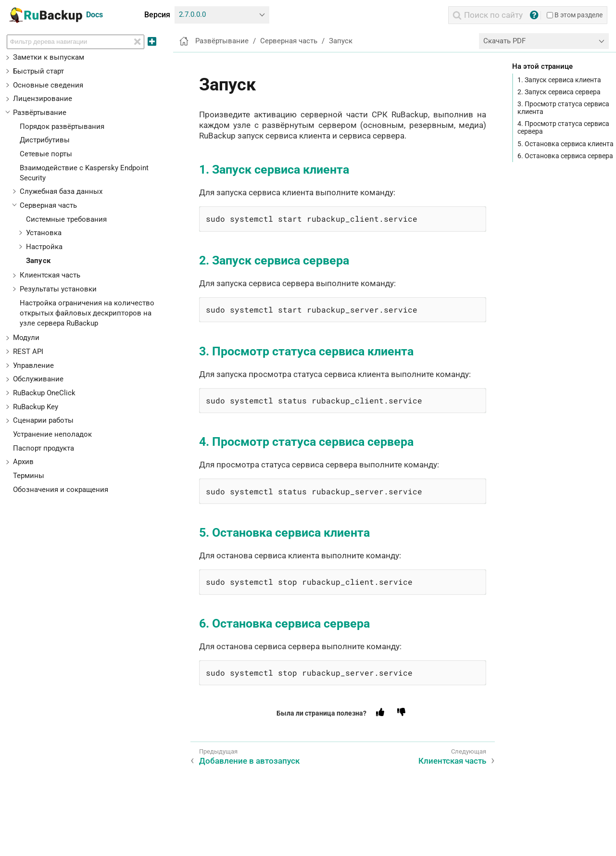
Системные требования (66, 219)
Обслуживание (38, 379)
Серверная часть (48, 205)
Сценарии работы (43, 420)
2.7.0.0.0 (192, 14)
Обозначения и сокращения (61, 490)
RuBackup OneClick (44, 393)
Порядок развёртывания (62, 126)
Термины (29, 476)
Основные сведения (48, 85)
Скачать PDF (504, 41)
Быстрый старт (38, 71)
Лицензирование (43, 99)
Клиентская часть (50, 275)
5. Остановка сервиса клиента (566, 144)
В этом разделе (575, 15)
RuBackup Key (36, 407)
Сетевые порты (46, 154)
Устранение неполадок (52, 434)
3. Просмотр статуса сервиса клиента (563, 108)
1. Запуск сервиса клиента (559, 80)
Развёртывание (40, 113)
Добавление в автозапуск (249, 761)
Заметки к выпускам (49, 57)
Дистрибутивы (45, 140)
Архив (23, 462)
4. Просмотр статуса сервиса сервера (563, 127)
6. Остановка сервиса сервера (565, 156)
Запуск (38, 261)
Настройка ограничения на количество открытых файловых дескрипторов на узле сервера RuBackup (87, 313)
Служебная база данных (61, 191)
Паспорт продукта (44, 448)
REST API (28, 352)
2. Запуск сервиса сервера (559, 92)
